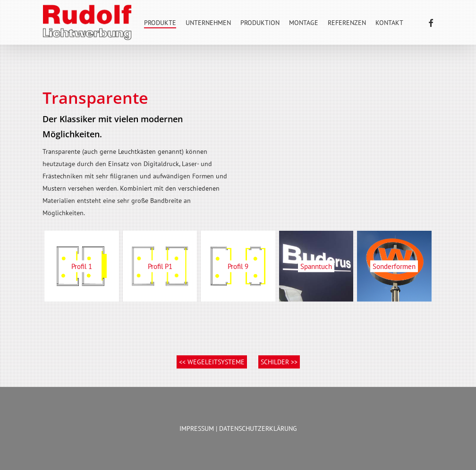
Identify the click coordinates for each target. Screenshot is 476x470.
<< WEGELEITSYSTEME (212, 362)
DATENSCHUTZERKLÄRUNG (258, 428)
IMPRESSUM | (199, 428)
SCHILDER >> (279, 362)
